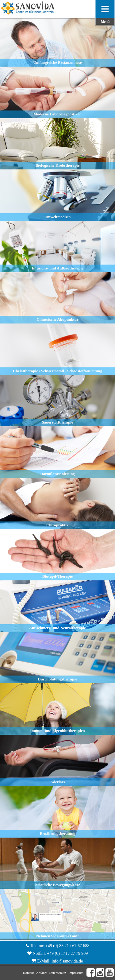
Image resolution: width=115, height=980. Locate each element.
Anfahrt (41, 973)
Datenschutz (57, 973)
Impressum (76, 973)
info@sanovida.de (67, 961)
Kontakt (28, 973)
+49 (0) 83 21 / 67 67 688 (67, 946)
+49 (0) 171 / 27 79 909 (67, 953)
